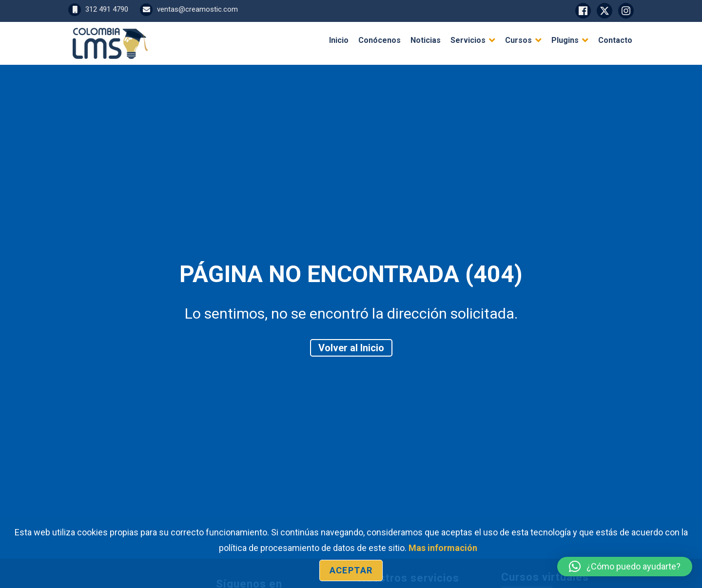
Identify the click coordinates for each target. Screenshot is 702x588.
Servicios (468, 40)
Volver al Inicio (351, 348)
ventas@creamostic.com (189, 9)
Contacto (615, 40)
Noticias (426, 40)
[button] (625, 567)
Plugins (565, 40)
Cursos (518, 40)
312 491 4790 (98, 9)
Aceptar (351, 570)
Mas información (443, 548)
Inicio (339, 40)
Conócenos (380, 40)
